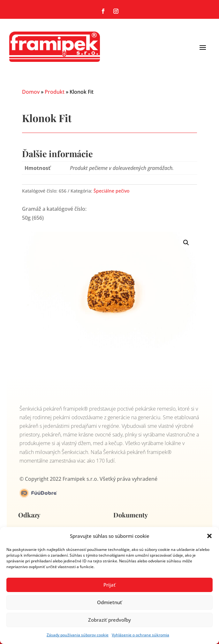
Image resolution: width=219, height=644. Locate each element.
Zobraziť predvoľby (109, 620)
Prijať (109, 585)
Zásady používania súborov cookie (78, 635)
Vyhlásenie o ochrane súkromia (140, 635)
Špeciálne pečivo (111, 191)
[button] (209, 536)
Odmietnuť (109, 602)
